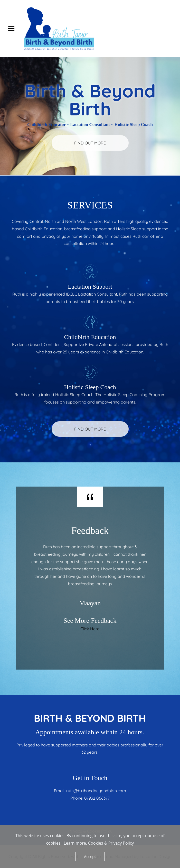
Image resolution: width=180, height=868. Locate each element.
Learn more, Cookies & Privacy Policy (99, 843)
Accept (90, 856)
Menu (13, 29)
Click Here (90, 629)
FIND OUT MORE (90, 143)
